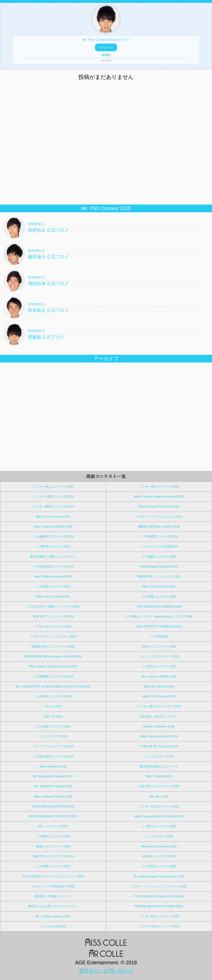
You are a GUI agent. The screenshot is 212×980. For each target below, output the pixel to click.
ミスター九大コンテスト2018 (159, 806)
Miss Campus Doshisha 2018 (159, 506)
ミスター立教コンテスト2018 (53, 496)
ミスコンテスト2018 (53, 736)
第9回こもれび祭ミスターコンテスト (53, 906)
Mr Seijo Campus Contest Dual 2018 (159, 876)
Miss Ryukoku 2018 (53, 766)
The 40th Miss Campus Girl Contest (159, 896)
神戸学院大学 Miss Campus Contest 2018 (53, 656)
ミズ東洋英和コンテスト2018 (53, 756)
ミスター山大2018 (53, 926)
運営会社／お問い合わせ (106, 971)
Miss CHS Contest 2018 (159, 586)
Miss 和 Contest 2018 (159, 686)
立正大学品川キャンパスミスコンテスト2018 (53, 876)
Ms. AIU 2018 (159, 796)
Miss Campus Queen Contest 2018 (159, 816)
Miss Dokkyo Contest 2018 (53, 576)
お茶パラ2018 (53, 716)
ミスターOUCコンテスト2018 (159, 926)
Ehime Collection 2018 (159, 726)
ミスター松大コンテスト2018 (159, 916)
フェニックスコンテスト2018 (159, 656)
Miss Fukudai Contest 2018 (159, 736)
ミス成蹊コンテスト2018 (159, 557)
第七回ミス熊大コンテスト (159, 716)
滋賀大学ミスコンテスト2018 (53, 856)
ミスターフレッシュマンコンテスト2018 (159, 886)
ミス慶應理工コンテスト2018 (53, 676)
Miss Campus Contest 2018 (53, 796)
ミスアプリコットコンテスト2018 (53, 637)
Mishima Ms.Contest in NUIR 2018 (159, 906)
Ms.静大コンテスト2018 (159, 856)
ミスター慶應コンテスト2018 (53, 506)
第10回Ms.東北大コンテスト (159, 766)
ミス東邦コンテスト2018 (53, 836)
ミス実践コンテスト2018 (53, 586)
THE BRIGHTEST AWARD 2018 (159, 606)
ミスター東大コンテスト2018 (159, 487)
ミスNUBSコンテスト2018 (53, 696)
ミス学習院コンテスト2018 (159, 536)
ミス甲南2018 (159, 637)
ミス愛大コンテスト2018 (159, 826)
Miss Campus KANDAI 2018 (53, 527)
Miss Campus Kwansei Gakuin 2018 (159, 496)
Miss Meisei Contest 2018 (159, 846)
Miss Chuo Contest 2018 (53, 517)
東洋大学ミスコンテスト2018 (53, 616)
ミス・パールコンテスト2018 (53, 746)
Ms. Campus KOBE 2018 (159, 676)
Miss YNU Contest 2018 (53, 597)
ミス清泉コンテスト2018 (53, 726)
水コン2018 (53, 706)
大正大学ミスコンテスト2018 (159, 786)
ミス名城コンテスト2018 (53, 866)
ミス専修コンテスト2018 (159, 597)
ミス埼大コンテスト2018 (159, 666)
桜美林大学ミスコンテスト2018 (159, 576)
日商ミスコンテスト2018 (159, 646)
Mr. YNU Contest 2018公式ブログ (106, 50)
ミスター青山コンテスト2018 (53, 487)
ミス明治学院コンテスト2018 (53, 566)
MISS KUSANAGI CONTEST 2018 (53, 816)
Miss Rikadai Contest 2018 (159, 566)
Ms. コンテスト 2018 (53, 826)
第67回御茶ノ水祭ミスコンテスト (53, 557)
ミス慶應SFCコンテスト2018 (53, 536)
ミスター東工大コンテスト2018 (159, 706)
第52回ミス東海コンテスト (53, 896)
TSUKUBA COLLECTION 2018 (53, 806)
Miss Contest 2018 (159, 776)
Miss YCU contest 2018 (159, 696)
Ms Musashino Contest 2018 (53, 776)
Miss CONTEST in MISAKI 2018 (159, 626)
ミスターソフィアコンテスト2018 (159, 517)
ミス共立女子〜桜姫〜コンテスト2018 (53, 606)
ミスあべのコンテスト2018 (53, 626)
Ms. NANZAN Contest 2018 (53, 786)
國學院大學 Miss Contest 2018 (159, 527)
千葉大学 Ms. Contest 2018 (159, 746)
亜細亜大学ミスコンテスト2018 (53, 646)
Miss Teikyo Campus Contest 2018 (53, 666)
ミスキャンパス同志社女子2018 (53, 886)
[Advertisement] (106, 165)
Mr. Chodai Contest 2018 (53, 916)
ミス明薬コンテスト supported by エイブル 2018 (159, 616)
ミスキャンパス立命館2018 (159, 546)
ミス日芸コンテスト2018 (159, 866)
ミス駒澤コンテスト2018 (53, 546)
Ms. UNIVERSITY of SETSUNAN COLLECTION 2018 (53, 686)
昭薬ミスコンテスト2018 (53, 846)
